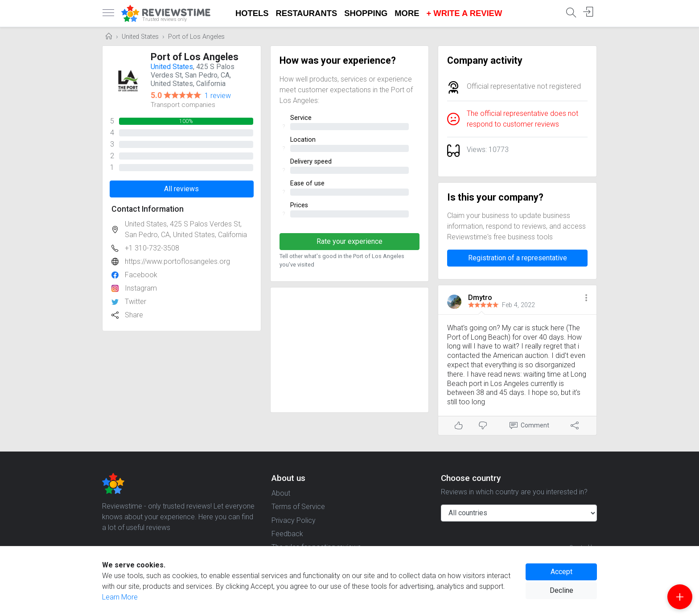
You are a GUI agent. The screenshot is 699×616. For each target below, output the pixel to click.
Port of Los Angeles (196, 37)
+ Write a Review (464, 13)
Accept (561, 572)
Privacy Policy (294, 520)
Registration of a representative (518, 258)
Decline (561, 590)
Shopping (366, 13)
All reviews (181, 189)
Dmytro (480, 298)
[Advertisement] (350, 350)
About (281, 493)
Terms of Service (298, 507)
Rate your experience (349, 241)
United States (140, 37)
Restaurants (307, 13)
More (407, 13)
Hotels (252, 13)
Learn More (120, 597)
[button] (586, 298)
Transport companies (183, 105)
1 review (218, 96)
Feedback (287, 534)
